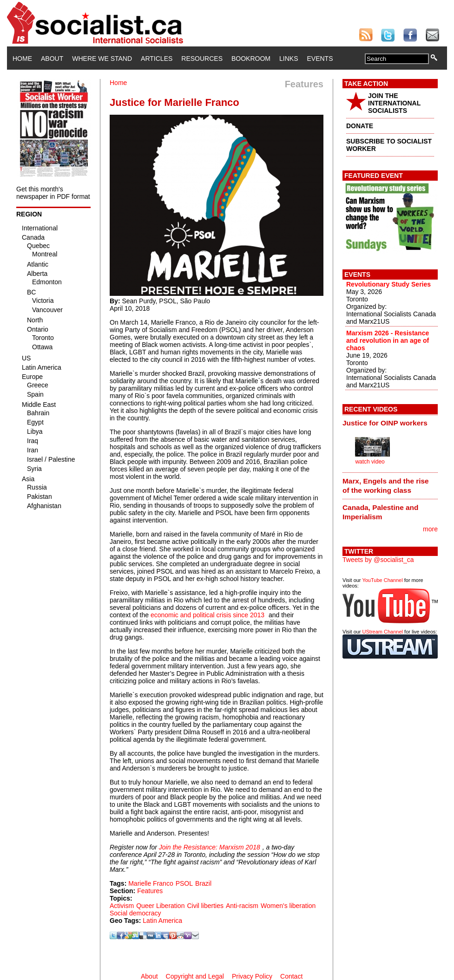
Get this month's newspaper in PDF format (53, 193)
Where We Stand (102, 59)
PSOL (184, 883)
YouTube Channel (382, 580)
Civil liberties (205, 906)
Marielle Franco (151, 883)
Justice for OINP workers (385, 423)
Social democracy (135, 913)
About (52, 59)
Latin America (162, 921)
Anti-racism (242, 906)
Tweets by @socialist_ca (378, 560)
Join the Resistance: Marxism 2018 (210, 847)
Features (150, 891)
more (430, 529)
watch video (370, 462)
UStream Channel (383, 632)
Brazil (203, 883)
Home (22, 59)
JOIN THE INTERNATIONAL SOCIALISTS (394, 103)
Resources (202, 59)
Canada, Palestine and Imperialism (380, 512)
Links (289, 59)
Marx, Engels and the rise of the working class (386, 486)
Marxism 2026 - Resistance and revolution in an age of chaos (388, 340)
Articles (157, 59)
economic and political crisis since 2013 (207, 615)
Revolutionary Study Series (388, 284)
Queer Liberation (160, 906)
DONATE (360, 126)
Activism (122, 906)
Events (320, 59)
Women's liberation (288, 906)
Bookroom (251, 59)
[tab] (390, 423)
